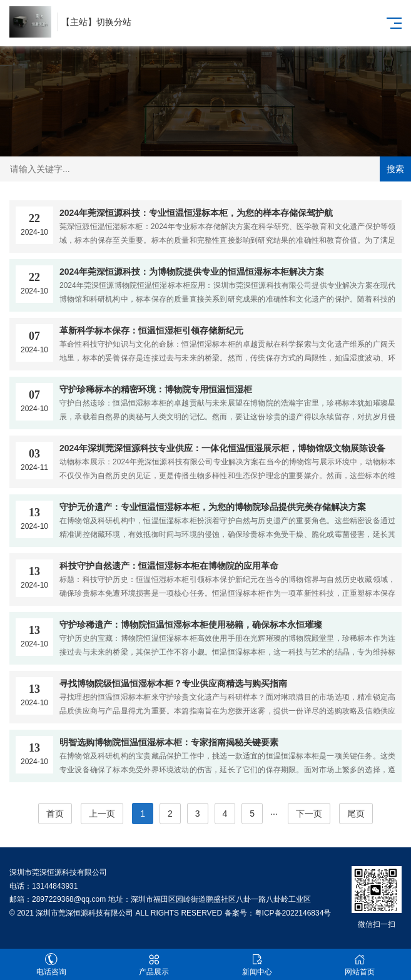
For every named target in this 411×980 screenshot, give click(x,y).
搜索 (395, 169)
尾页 (356, 814)
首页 (55, 814)
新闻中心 (257, 965)
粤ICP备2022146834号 (293, 913)
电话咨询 (51, 965)
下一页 (309, 814)
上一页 (102, 814)
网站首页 (360, 965)
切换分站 (114, 22)
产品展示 (154, 965)
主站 (79, 22)
